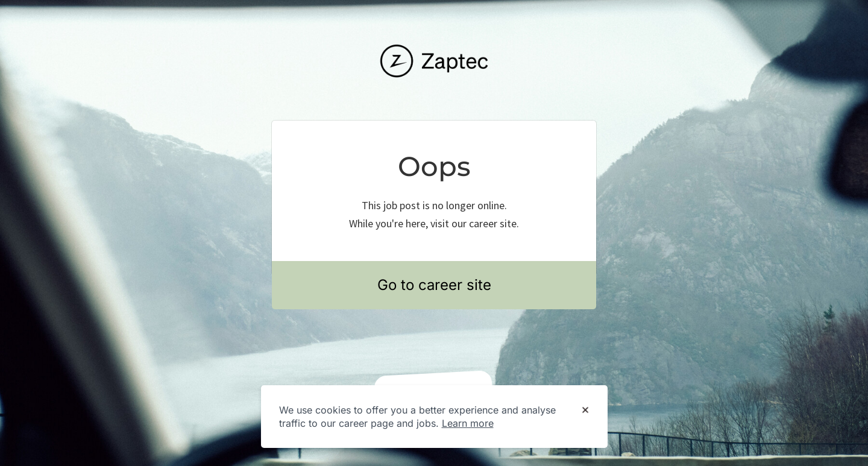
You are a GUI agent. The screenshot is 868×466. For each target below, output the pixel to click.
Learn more (468, 423)
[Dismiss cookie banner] (585, 411)
